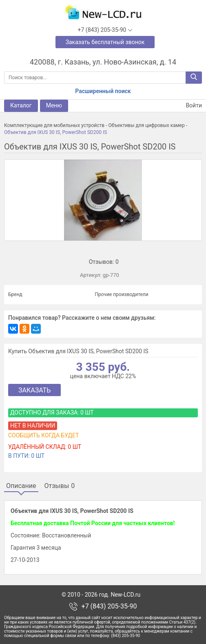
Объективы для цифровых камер (146, 125)
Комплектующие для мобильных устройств (54, 125)
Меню (54, 105)
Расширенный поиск (103, 91)
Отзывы (60, 486)
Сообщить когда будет (43, 435)
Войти (189, 106)
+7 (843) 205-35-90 (109, 606)
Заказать (34, 390)
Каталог (21, 105)
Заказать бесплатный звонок (105, 42)
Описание (21, 486)
